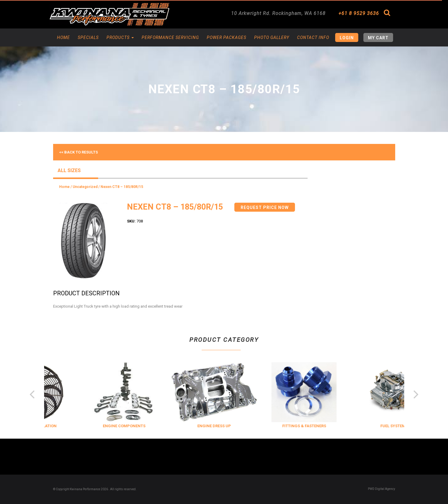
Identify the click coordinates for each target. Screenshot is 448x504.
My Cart (378, 38)
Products (120, 37)
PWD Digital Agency (382, 489)
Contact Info (313, 37)
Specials (88, 37)
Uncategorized (85, 187)
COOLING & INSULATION (73, 426)
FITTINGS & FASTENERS (343, 426)
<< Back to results (78, 152)
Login (347, 38)
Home (63, 37)
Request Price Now (265, 207)
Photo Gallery (272, 37)
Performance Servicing (170, 37)
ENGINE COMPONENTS (163, 426)
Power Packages (227, 37)
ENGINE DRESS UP (253, 426)
